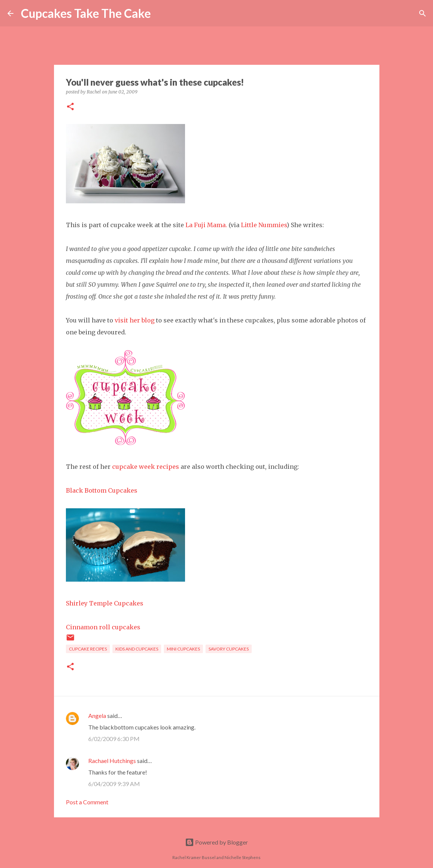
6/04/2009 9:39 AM (114, 784)
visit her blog (135, 320)
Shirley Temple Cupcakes (105, 603)
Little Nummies (264, 225)
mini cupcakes (183, 649)
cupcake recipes (88, 649)
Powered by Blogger (216, 842)
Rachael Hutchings (112, 761)
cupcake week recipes (146, 467)
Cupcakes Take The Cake (86, 13)
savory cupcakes (229, 649)
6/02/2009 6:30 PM (114, 739)
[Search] (161, 13)
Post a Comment (87, 802)
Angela (97, 716)
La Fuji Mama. (206, 225)
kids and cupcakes (137, 649)
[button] (70, 107)
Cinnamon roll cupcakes (103, 627)
